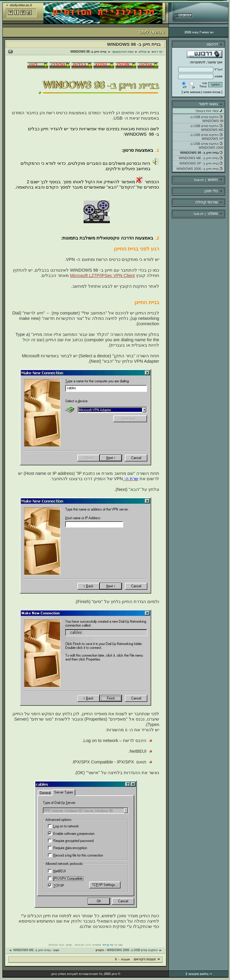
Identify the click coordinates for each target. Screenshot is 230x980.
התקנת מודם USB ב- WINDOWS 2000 (132, 950)
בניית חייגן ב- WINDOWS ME (32, 950)
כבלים (143, 52)
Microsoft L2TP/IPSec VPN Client (102, 275)
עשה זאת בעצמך (123, 52)
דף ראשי (157, 52)
